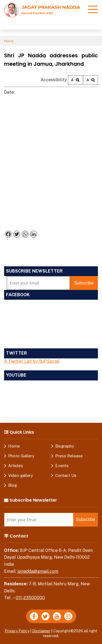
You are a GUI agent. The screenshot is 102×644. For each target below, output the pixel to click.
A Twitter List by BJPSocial (32, 361)
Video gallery (21, 475)
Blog (13, 485)
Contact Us (66, 475)
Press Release (69, 456)
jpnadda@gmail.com (38, 571)
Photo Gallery (21, 456)
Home (9, 41)
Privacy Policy (17, 631)
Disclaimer (41, 631)
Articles (16, 466)
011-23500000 (30, 598)
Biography (65, 446)
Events (62, 466)
